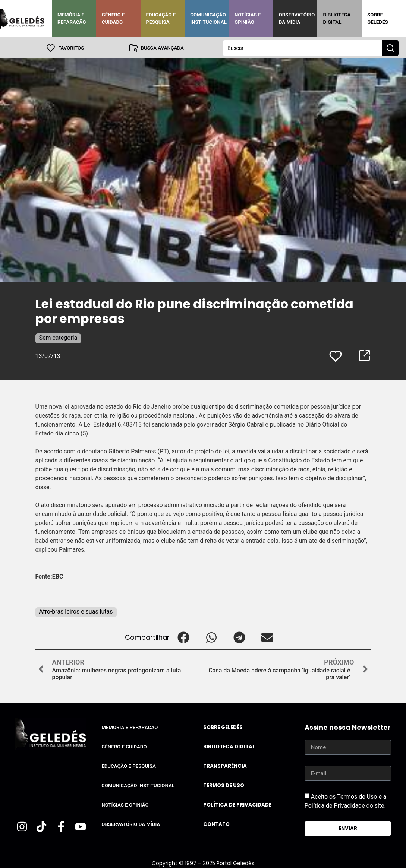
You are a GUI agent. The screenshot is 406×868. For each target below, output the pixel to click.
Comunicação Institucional (208, 18)
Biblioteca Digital (337, 18)
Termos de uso (224, 785)
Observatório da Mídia (297, 18)
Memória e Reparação (72, 18)
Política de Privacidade (237, 804)
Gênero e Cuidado (113, 18)
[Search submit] (390, 48)
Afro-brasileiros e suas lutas (76, 611)
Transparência (225, 766)
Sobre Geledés (377, 18)
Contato (216, 824)
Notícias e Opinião (248, 18)
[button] (184, 637)
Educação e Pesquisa (161, 18)
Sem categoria (58, 337)
